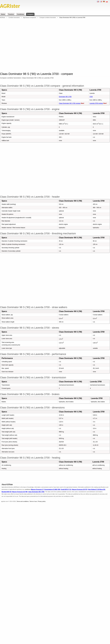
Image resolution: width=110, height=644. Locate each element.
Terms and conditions (23, 501)
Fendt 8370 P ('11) (66, 489)
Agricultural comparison (30, 18)
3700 (91, 97)
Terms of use (33, 501)
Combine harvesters (14, 18)
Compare (30, 14)
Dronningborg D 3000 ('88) (52, 489)
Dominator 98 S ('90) (65, 97)
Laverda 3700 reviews (96, 103)
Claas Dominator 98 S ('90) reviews (70, 103)
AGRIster (3, 18)
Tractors (11, 14)
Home (3, 14)
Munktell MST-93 (7, 492)
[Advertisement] (36, 45)
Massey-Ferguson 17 (37, 489)
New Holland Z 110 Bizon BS (97, 489)
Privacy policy (42, 501)
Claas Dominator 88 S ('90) (36, 492)
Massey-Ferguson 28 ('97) (80, 489)
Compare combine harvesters (48, 18)
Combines (20, 14)
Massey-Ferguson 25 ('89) (20, 492)
